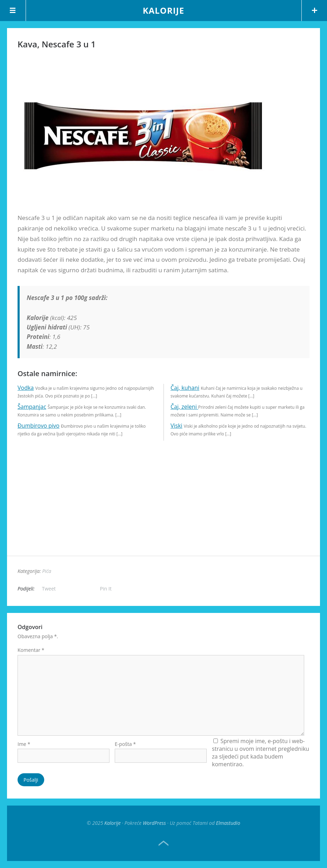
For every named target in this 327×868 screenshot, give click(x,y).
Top (163, 843)
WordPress (154, 823)
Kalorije (163, 10)
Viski (176, 426)
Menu (13, 11)
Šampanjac (32, 407)
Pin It (106, 589)
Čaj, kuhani (185, 388)
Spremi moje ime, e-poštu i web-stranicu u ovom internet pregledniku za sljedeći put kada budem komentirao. (261, 753)
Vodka (26, 388)
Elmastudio (228, 823)
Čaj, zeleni (184, 407)
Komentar (31, 650)
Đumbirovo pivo (38, 426)
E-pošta (125, 744)
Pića (47, 571)
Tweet (49, 589)
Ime (24, 744)
